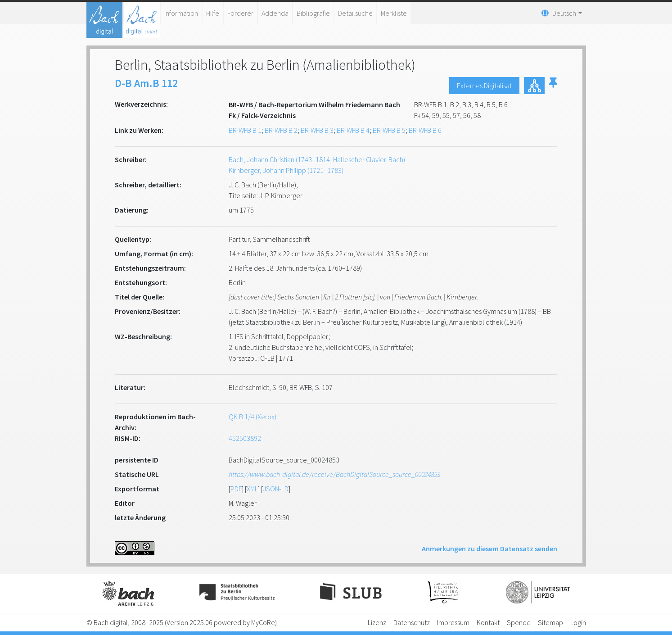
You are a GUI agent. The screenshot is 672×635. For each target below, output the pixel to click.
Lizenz (377, 622)
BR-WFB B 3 (317, 130)
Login (578, 622)
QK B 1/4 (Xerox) (253, 417)
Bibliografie (313, 13)
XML (252, 489)
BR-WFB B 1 (245, 130)
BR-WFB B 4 (353, 130)
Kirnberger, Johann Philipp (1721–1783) (286, 170)
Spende (519, 622)
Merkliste (394, 13)
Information (181, 13)
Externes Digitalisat (484, 86)
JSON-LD (276, 489)
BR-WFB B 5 (389, 130)
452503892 (245, 438)
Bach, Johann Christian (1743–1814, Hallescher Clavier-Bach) (317, 159)
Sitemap (550, 622)
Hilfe (213, 13)
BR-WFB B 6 (425, 130)
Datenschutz (412, 622)
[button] (553, 86)
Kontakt (488, 622)
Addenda (275, 13)
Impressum (453, 622)
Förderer (240, 13)
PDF (236, 489)
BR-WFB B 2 (281, 130)
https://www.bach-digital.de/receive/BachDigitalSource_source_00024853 (334, 474)
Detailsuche (355, 13)
